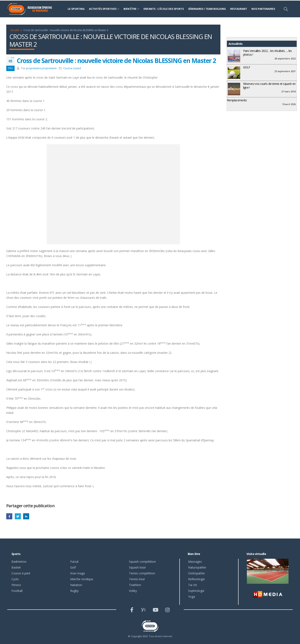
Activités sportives (103, 9)
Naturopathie (197, 567)
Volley (133, 591)
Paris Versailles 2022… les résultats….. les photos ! (267, 53)
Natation (76, 585)
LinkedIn (26, 516)
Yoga (192, 597)
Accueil (15, 30)
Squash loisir (137, 567)
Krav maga (77, 573)
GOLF (247, 67)
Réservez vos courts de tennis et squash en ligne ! (269, 86)
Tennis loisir (137, 579)
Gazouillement (18, 516)
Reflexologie (196, 579)
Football (17, 591)
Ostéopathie (196, 573)
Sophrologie (196, 591)
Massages (195, 562)
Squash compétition (142, 562)
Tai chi (192, 585)
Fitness (16, 585)
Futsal (74, 562)
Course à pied (72, 68)
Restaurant (239, 9)
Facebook (9, 516)
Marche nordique (82, 579)
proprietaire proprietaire (41, 68)
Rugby (74, 591)
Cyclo (15, 579)
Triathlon (135, 585)
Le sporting (76, 9)
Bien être (130, 9)
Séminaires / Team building (207, 9)
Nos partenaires (263, 9)
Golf (73, 567)
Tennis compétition (142, 573)
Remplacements (237, 100)
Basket (16, 567)
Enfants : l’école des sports (164, 9)
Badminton (19, 562)
